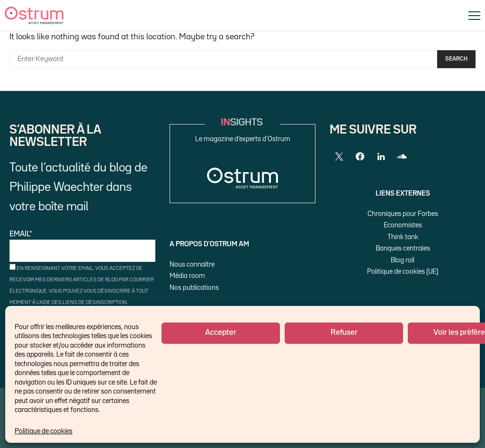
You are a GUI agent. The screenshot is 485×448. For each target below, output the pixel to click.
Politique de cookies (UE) (403, 272)
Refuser (344, 333)
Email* (82, 246)
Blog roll (403, 260)
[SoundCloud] (402, 157)
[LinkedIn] (381, 157)
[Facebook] (360, 157)
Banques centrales (403, 248)
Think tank (403, 237)
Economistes (403, 225)
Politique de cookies (44, 431)
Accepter (221, 333)
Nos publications (194, 288)
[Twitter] (339, 157)
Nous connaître (192, 264)
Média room (187, 276)
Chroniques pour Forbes (403, 214)
